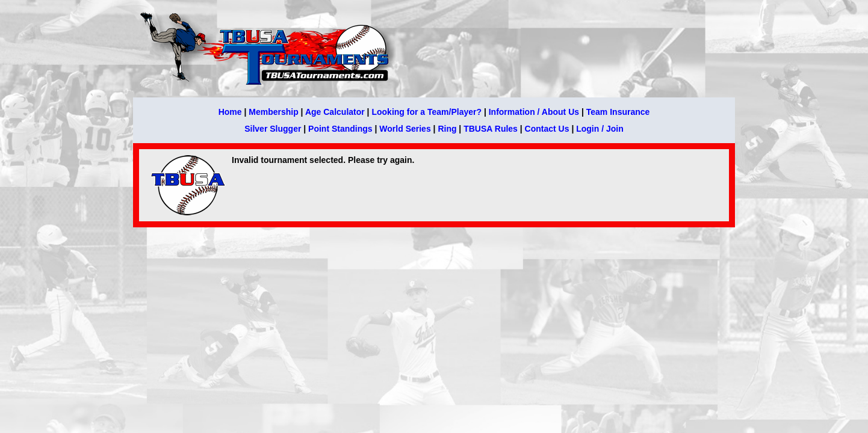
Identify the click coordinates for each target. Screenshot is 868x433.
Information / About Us (534, 112)
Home (230, 112)
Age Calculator (335, 112)
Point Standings (340, 129)
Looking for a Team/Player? (426, 112)
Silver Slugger (273, 129)
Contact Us (547, 129)
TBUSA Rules (491, 129)
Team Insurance (618, 112)
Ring (447, 129)
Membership (273, 112)
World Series (405, 129)
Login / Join (600, 129)
